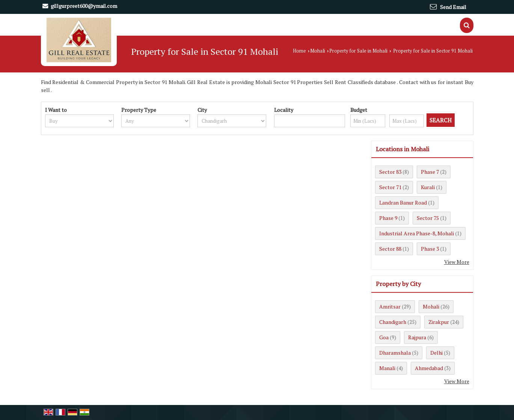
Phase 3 (430, 249)
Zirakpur (439, 322)
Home (299, 51)
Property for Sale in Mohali (358, 51)
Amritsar (390, 306)
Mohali (318, 51)
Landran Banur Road (403, 202)
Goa (384, 337)
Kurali (428, 187)
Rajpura (417, 337)
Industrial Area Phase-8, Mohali (417, 233)
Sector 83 (390, 172)
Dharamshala (395, 353)
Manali (387, 368)
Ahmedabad (429, 368)
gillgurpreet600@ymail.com (84, 6)
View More (457, 262)
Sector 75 (428, 218)
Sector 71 (390, 187)
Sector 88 (390, 249)
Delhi (436, 353)
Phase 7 (430, 172)
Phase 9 (388, 218)
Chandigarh (393, 322)
